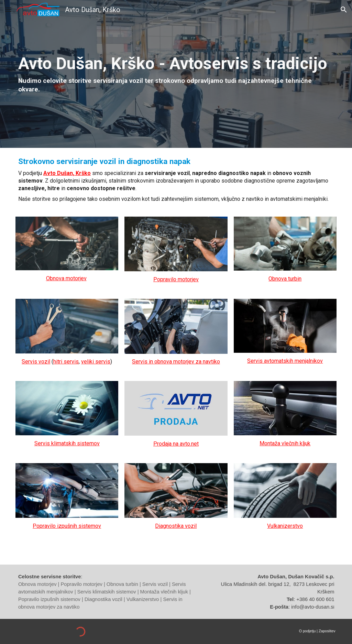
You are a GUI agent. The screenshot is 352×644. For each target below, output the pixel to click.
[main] (176, 74)
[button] (8, 9)
